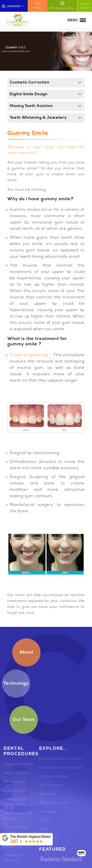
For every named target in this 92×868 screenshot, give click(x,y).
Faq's (44, 821)
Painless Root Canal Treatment (19, 802)
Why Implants (52, 785)
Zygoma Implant (19, 764)
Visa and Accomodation (61, 768)
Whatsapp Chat (62, 6)
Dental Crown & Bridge (18, 816)
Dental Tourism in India (60, 759)
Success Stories (54, 777)
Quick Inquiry (85, 6)
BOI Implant (15, 782)
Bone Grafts (15, 791)
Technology (16, 684)
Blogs (44, 829)
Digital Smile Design (15, 830)
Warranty (48, 794)
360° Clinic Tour (54, 803)
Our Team (24, 720)
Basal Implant (17, 773)
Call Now (38, 6)
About (26, 652)
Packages (48, 812)
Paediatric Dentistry (13, 858)
